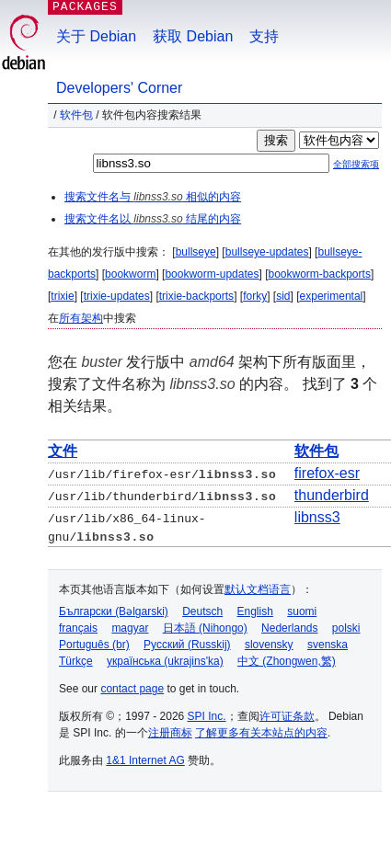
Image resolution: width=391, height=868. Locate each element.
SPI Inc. (207, 715)
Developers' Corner (119, 88)
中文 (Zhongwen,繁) (287, 660)
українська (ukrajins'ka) (165, 660)
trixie (62, 296)
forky (255, 296)
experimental (332, 296)
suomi (302, 611)
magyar (130, 627)
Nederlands (289, 627)
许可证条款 (287, 715)
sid (283, 296)
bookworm (130, 274)
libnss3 (317, 517)
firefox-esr (327, 473)
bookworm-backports (320, 274)
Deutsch (202, 611)
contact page (132, 688)
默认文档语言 (258, 588)
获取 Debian (193, 36)
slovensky (269, 644)
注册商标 (170, 732)
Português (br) (94, 644)
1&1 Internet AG (145, 759)
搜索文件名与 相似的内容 (153, 197)
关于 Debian (96, 36)
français (78, 627)
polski (346, 627)
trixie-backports (196, 296)
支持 (264, 36)
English (255, 611)
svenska (328, 644)
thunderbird (332, 495)
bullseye (196, 252)
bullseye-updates (267, 252)
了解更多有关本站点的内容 (261, 732)
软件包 (76, 115)
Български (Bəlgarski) (114, 611)
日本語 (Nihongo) (205, 627)
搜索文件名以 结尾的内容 (153, 219)
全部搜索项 (356, 164)
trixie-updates (117, 296)
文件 (63, 451)
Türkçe (76, 660)
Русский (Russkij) (187, 644)
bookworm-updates (212, 274)
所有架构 (81, 318)
